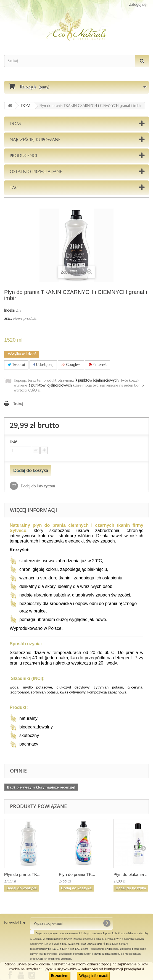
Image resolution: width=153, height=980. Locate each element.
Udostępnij (43, 365)
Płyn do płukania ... (131, 874)
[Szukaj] (142, 61)
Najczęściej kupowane (35, 139)
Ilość (13, 442)
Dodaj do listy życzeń (37, 486)
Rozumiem (60, 976)
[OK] (107, 923)
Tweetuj (16, 365)
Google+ (71, 365)
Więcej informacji (93, 976)
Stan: (8, 318)
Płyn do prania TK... (22, 874)
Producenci (23, 155)
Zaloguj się (138, 5)
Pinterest (98, 365)
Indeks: (10, 310)
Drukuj (18, 404)
